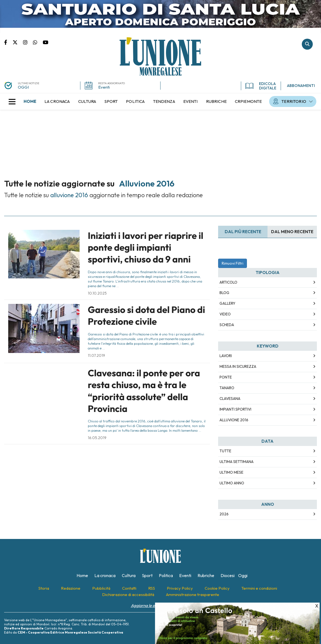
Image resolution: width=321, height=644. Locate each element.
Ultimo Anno (232, 483)
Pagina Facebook (8, 42)
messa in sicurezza (238, 366)
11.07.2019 (96, 355)
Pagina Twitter (18, 42)
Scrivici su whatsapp (38, 42)
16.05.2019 (97, 438)
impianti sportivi (235, 409)
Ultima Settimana (236, 462)
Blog (224, 293)
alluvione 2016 (234, 420)
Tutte (225, 451)
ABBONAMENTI (301, 86)
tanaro (227, 388)
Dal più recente (243, 232)
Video (225, 314)
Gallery (227, 303)
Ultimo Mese (231, 472)
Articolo (228, 282)
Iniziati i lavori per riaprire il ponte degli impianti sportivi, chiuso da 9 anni (146, 248)
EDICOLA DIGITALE (261, 86)
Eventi (104, 87)
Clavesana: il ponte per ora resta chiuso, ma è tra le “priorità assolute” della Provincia (144, 391)
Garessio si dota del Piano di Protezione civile (146, 316)
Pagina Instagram (28, 42)
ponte (226, 377)
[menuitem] (30, 101)
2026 (224, 514)
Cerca (307, 44)
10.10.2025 (97, 293)
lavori (226, 356)
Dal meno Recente (292, 232)
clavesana (230, 399)
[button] (12, 101)
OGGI (23, 87)
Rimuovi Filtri (233, 263)
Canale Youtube (46, 42)
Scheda (227, 325)
